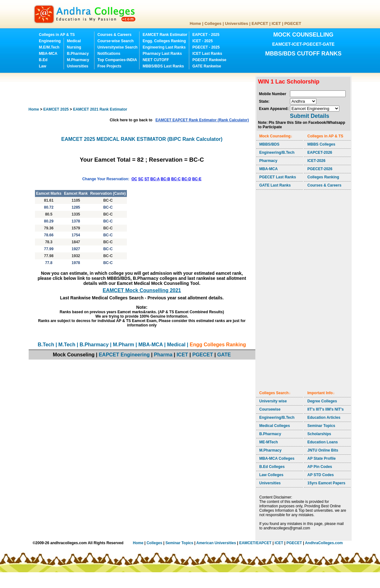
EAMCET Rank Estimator (165, 35)
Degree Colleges (322, 401)
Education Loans (323, 442)
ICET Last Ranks (207, 54)
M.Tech (67, 345)
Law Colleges (272, 475)
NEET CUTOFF (156, 60)
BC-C (176, 179)
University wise (273, 401)
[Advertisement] (143, 90)
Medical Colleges (275, 426)
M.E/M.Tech (49, 47)
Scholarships (319, 434)
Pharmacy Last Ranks (162, 54)
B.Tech (46, 345)
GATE (224, 355)
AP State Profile (321, 458)
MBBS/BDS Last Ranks (163, 66)
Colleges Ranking (323, 177)
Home (195, 23)
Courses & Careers (115, 35)
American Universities (216, 543)
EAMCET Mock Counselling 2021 (142, 290)
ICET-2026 (316, 161)
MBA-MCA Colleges (277, 458)
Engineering (50, 41)
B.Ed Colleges (272, 467)
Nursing (74, 47)
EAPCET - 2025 (206, 35)
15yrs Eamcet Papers (326, 483)
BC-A (155, 179)
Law (43, 66)
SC (141, 179)
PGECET (293, 23)
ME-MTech (269, 442)
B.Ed (43, 60)
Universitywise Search (118, 47)
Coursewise (270, 409)
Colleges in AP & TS (57, 35)
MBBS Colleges (321, 144)
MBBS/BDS (269, 144)
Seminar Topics (321, 426)
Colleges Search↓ (275, 393)
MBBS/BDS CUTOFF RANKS (303, 54)
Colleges (213, 23)
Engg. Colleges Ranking (164, 41)
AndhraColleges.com (324, 543)
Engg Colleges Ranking (218, 345)
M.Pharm (124, 345)
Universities (236, 23)
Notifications (109, 54)
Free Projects (110, 66)
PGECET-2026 (320, 169)
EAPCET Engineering (124, 355)
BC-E (197, 179)
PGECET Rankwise (209, 60)
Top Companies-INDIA (117, 60)
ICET (276, 23)
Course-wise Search (116, 41)
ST (147, 179)
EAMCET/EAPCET (255, 543)
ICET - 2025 (203, 41)
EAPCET (260, 23)
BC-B (165, 179)
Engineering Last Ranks (164, 47)
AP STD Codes (320, 475)
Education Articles (324, 418)
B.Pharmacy (78, 54)
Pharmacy (268, 161)
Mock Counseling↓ (276, 136)
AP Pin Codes (320, 467)
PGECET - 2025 (206, 47)
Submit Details (310, 116)
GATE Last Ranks (275, 185)
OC (134, 179)
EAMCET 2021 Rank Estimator (100, 109)
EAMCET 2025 (56, 109)
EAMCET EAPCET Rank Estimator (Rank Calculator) (202, 120)
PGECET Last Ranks (278, 177)
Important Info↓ (321, 393)
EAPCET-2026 (320, 153)
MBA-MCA (48, 54)
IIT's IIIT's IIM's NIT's (325, 409)
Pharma (163, 355)
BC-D (186, 179)
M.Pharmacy (78, 60)
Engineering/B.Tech (277, 153)
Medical (74, 41)
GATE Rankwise (207, 66)
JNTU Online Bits (323, 450)
